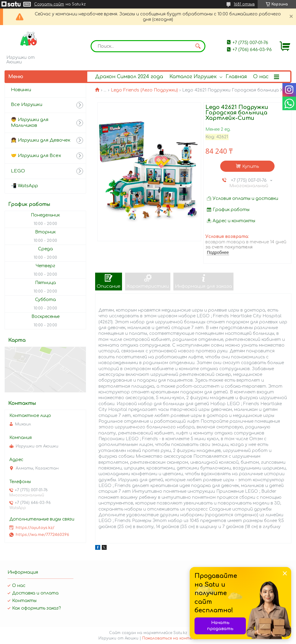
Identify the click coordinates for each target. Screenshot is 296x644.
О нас (261, 77)
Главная (236, 77)
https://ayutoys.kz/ (35, 528)
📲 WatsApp (24, 186)
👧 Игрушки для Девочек (41, 140)
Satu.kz (180, 633)
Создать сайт (49, 4)
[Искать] (198, 46)
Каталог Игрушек (193, 77)
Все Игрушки (27, 105)
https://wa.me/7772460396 (42, 535)
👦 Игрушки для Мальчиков (30, 123)
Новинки (21, 90)
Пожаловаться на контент (170, 638)
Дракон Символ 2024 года (129, 77)
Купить (251, 167)
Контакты (24, 601)
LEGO (18, 171)
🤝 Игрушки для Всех (36, 156)
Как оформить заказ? (36, 608)
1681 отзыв (244, 4)
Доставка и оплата (35, 593)
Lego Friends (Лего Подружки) (144, 90)
